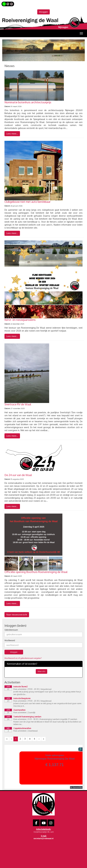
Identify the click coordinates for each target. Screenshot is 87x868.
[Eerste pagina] (7, 739)
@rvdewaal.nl (44, 839)
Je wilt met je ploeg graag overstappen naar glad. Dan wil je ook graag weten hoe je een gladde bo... (47, 693)
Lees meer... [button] (12, 134)
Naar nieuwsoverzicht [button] (17, 615)
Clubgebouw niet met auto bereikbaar (27, 202)
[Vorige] (11, 739)
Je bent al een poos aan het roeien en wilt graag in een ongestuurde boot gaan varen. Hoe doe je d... (48, 705)
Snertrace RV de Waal (18, 404)
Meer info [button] (41, 671)
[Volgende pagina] (39, 739)
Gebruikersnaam (11, 630)
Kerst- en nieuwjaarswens (20, 320)
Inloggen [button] (44, 12)
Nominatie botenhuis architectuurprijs (28, 102)
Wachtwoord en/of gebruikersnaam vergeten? (23, 658)
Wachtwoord (10, 640)
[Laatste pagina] (44, 739)
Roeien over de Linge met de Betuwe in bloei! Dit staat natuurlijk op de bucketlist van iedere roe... (47, 723)
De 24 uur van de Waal (18, 475)
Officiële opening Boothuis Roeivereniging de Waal (36, 572)
